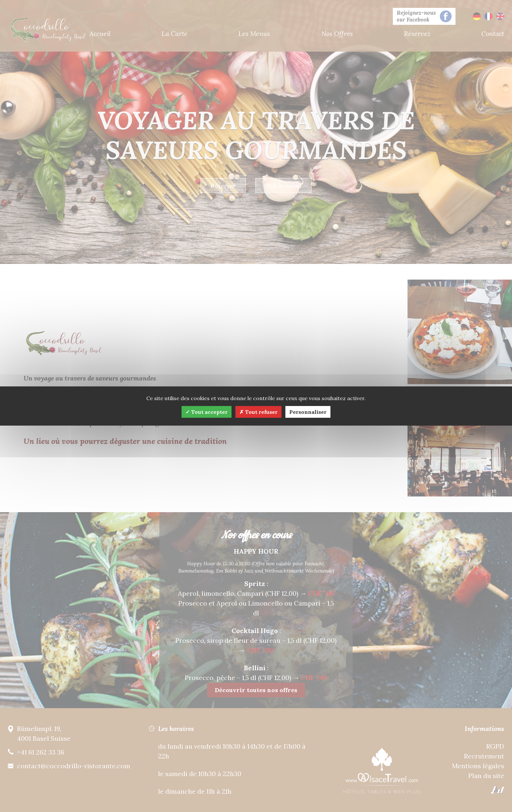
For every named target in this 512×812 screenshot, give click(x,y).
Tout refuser (258, 412)
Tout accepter (207, 412)
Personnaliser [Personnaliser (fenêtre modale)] (308, 412)
